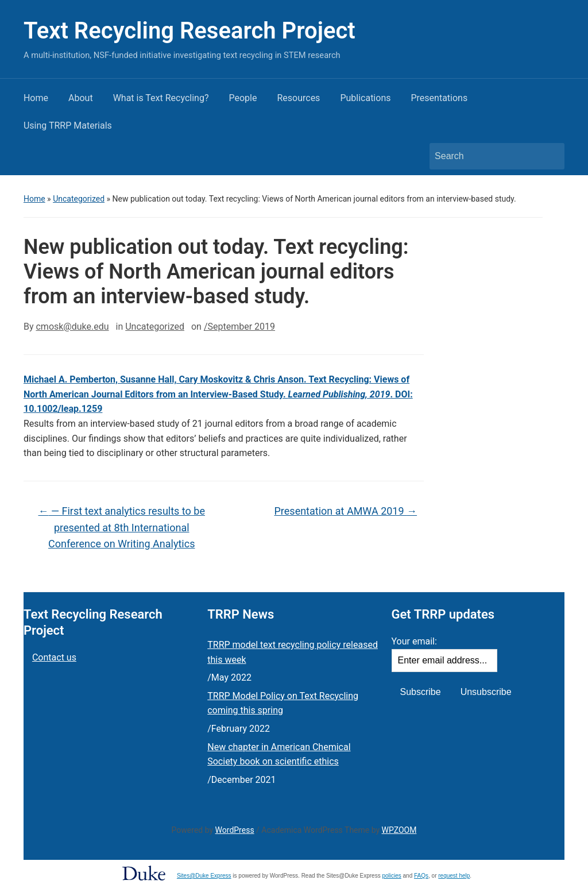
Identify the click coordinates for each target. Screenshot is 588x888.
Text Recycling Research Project (189, 31)
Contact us (54, 657)
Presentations (439, 98)
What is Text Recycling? (161, 98)
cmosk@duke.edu (72, 327)
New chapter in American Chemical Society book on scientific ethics (279, 754)
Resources (298, 98)
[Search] (486, 156)
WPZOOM (399, 830)
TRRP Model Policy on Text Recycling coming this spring (283, 703)
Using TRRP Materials (68, 126)
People (243, 98)
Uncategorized (79, 199)
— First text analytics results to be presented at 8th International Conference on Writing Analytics (122, 528)
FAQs (421, 876)
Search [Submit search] (550, 156)
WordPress (235, 830)
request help (454, 876)
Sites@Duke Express (204, 876)
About (81, 98)
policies (391, 876)
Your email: (414, 641)
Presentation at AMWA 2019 (346, 511)
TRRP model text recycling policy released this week (293, 652)
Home (36, 98)
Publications (365, 98)
